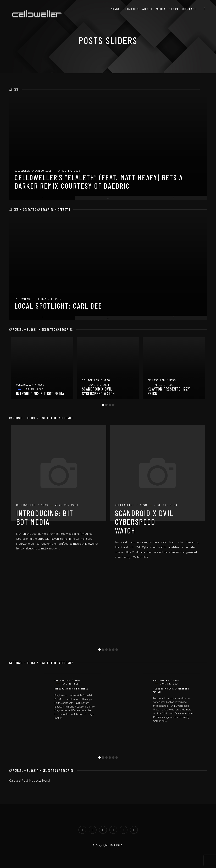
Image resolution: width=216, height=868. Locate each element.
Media (161, 9)
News (115, 9)
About (147, 9)
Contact (189, 9)
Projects (131, 9)
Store (174, 9)
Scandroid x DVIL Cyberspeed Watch (144, 522)
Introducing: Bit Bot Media (45, 517)
